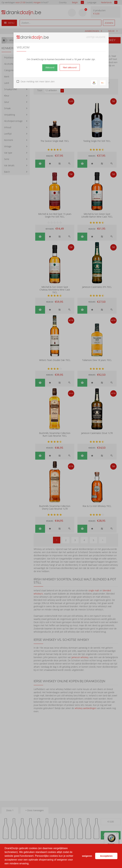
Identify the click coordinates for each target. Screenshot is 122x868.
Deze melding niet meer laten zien (38, 81)
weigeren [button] (87, 856)
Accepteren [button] (106, 856)
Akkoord (50, 67)
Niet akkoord (70, 67)
